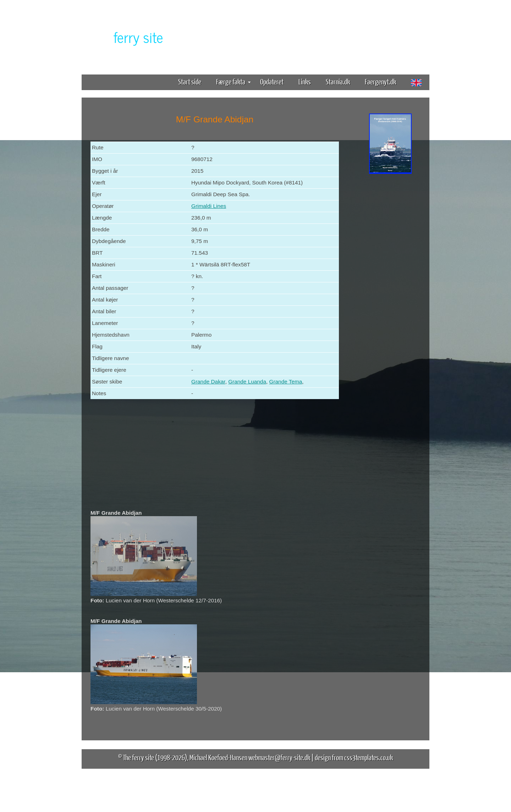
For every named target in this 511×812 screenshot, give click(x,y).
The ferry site (138, 757)
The (126, 37)
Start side (190, 81)
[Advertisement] (390, 287)
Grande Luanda (247, 382)
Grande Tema (285, 382)
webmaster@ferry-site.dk (279, 757)
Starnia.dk (338, 81)
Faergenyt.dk (380, 81)
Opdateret (272, 81)
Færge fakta (233, 81)
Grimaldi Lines (209, 206)
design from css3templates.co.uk (354, 757)
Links (305, 81)
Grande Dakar (208, 382)
